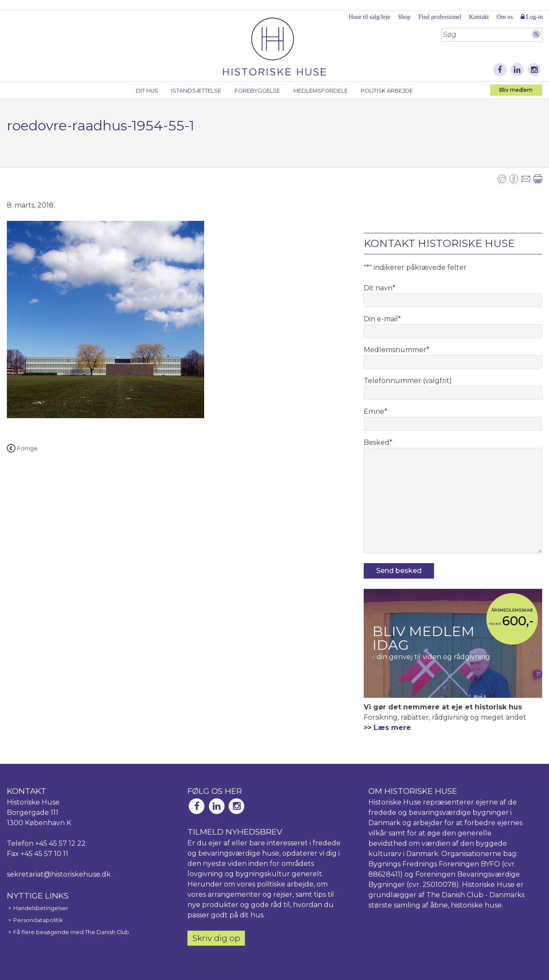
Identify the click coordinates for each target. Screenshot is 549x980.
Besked (378, 442)
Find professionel (440, 17)
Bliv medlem (516, 90)
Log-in (532, 17)
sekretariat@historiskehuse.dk (59, 874)
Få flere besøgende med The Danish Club (71, 932)
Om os (505, 17)
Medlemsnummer (397, 350)
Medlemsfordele (321, 91)
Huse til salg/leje (370, 17)
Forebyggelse (257, 91)
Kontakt (479, 17)
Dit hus (147, 91)
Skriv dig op (216, 938)
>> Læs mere (387, 728)
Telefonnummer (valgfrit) (408, 381)
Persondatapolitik (38, 920)
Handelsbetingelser (41, 908)
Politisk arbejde (387, 91)
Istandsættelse (196, 91)
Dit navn (380, 288)
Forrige (22, 448)
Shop (404, 17)
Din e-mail (382, 319)
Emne (376, 412)
